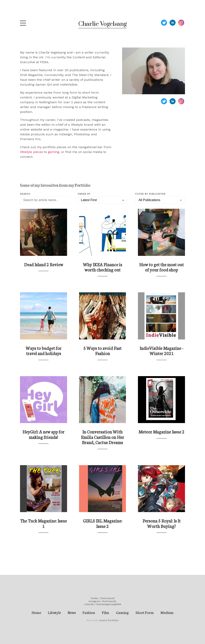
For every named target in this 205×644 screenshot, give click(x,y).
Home (36, 612)
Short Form (145, 612)
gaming (54, 152)
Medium (167, 612)
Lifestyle (54, 612)
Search (25, 194)
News (72, 612)
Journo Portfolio (109, 620)
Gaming (122, 612)
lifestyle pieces (31, 152)
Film (106, 612)
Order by (84, 194)
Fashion (89, 612)
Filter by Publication (150, 194)
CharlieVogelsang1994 (108, 604)
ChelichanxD (107, 598)
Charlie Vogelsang (102, 24)
